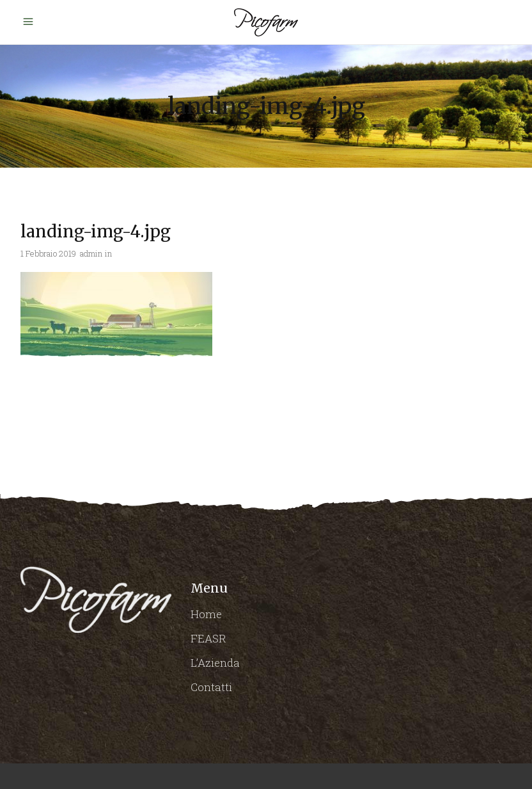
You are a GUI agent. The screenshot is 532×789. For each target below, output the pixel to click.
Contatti (211, 687)
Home (206, 614)
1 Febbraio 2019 (48, 253)
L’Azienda (215, 663)
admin (91, 253)
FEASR (208, 638)
